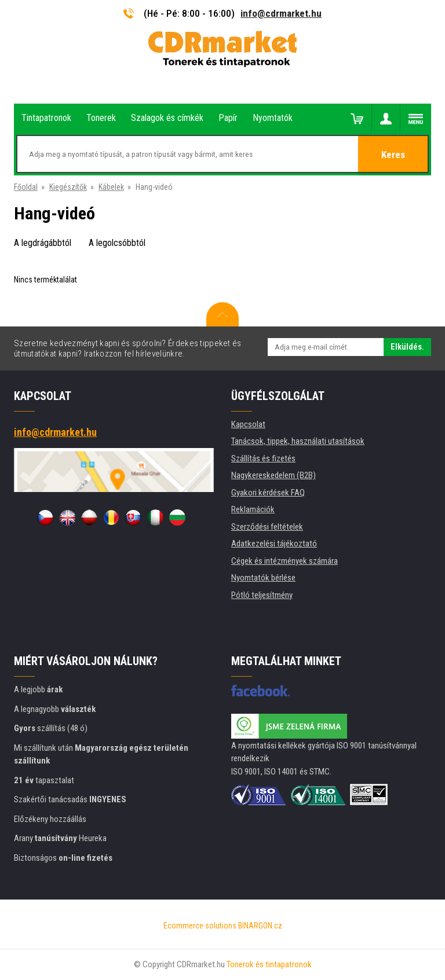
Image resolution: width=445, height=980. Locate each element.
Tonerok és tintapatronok (269, 964)
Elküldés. (407, 347)
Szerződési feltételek (267, 527)
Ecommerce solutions (200, 926)
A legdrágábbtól (43, 243)
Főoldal (26, 187)
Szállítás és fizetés (263, 458)
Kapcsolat (248, 424)
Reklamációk (253, 509)
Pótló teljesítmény (262, 595)
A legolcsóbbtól (117, 243)
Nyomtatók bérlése (263, 578)
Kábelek (111, 187)
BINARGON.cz (260, 926)
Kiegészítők (68, 187)
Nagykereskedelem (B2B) (273, 475)
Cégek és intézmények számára (284, 561)
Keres (393, 155)
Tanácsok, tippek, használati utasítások (298, 441)
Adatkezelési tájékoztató (274, 544)
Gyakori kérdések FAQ (268, 493)
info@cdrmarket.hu (281, 13)
